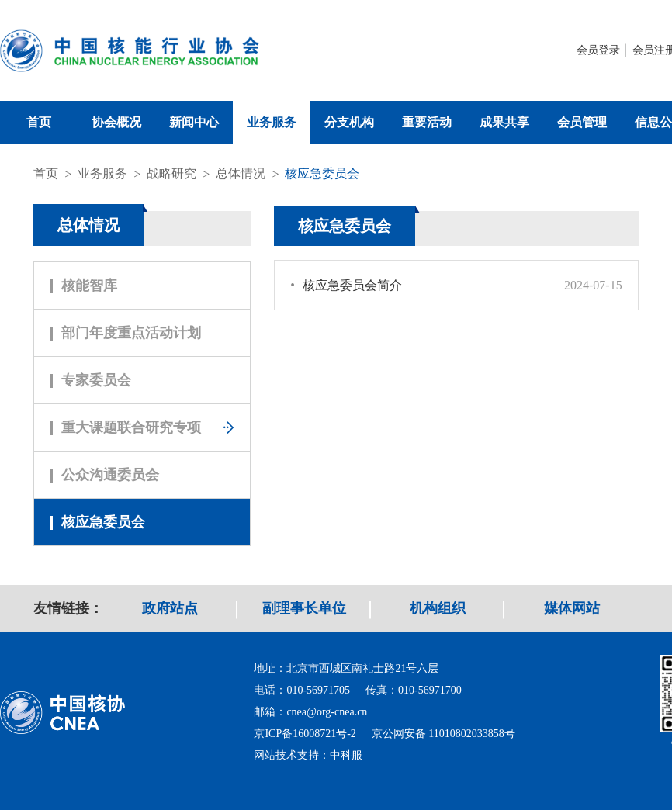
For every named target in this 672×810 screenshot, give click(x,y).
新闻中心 (194, 122)
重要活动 (427, 122)
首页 (39, 122)
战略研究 (171, 173)
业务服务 (272, 122)
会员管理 (582, 122)
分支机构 (349, 122)
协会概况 (116, 122)
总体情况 (241, 173)
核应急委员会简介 (346, 285)
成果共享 (504, 122)
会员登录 (598, 50)
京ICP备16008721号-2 (305, 734)
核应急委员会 (322, 173)
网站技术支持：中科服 (308, 755)
